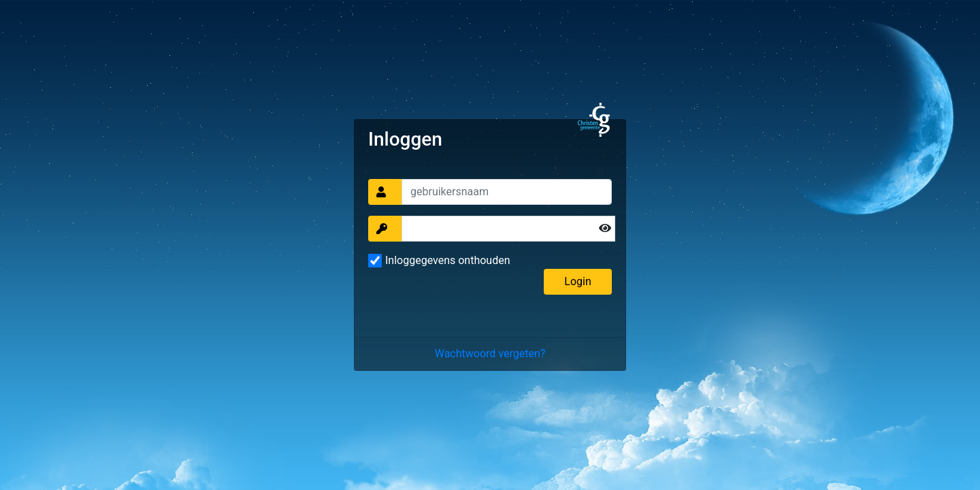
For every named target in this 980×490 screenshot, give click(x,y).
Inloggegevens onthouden (448, 260)
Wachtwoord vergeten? (490, 354)
